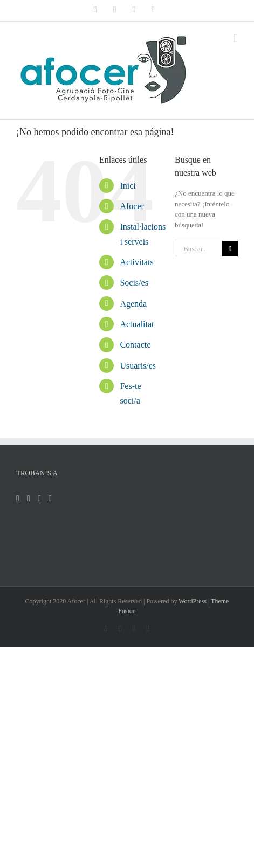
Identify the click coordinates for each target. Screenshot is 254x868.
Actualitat (137, 324)
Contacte (135, 345)
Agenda (133, 304)
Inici (128, 186)
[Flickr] (50, 498)
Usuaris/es (138, 366)
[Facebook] (18, 498)
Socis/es (134, 283)
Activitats (136, 262)
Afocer (132, 206)
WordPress (193, 601)
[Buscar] (230, 249)
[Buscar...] (198, 249)
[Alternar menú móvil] (236, 39)
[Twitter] (29, 498)
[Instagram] (39, 498)
